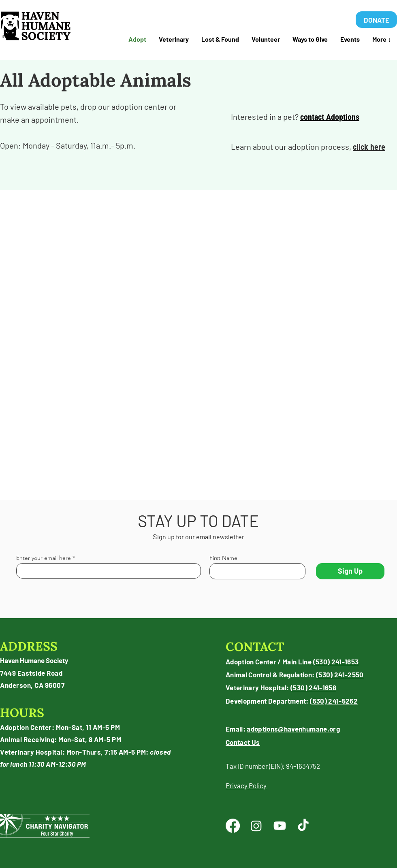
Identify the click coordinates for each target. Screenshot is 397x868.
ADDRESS (29, 646)
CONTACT (255, 647)
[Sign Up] (350, 571)
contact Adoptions (330, 117)
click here (369, 147)
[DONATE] (376, 20)
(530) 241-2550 (340, 674)
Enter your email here (44, 558)
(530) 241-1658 (313, 687)
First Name (223, 558)
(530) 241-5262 (334, 701)
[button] (220, 39)
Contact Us (243, 742)
